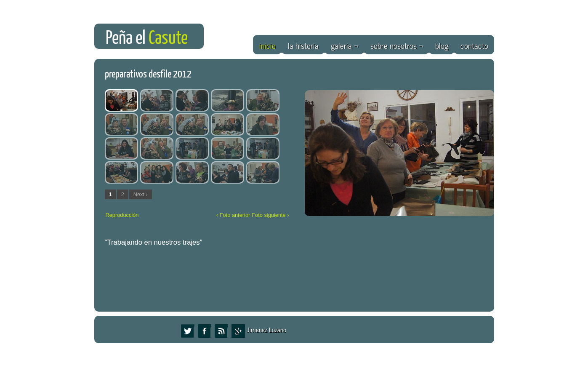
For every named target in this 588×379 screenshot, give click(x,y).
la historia (303, 45)
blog (442, 45)
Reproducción (122, 215)
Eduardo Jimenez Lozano (255, 330)
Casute (168, 38)
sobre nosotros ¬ (397, 45)
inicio (267, 45)
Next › (141, 194)
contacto (474, 45)
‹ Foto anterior (233, 215)
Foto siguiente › (270, 215)
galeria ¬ (345, 45)
